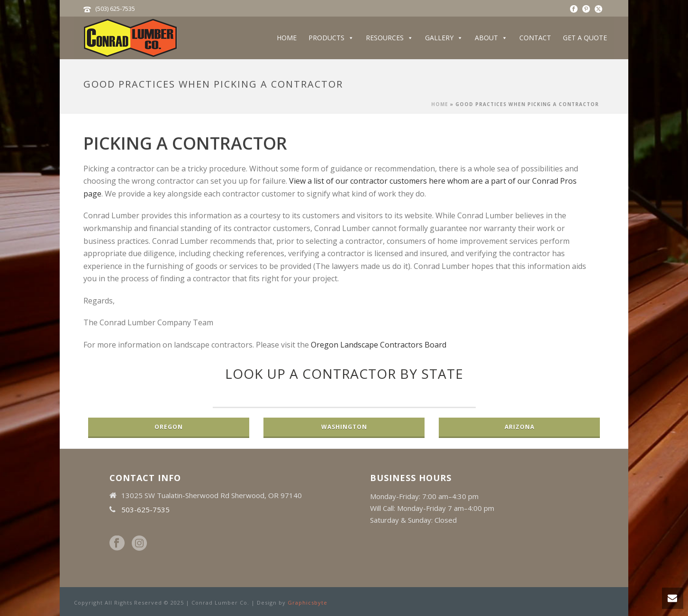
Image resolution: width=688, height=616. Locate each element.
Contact (535, 38)
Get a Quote (585, 38)
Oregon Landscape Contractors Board (379, 345)
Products (331, 38)
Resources (389, 38)
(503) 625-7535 (115, 9)
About (491, 38)
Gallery (444, 38)
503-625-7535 (145, 509)
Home (287, 38)
